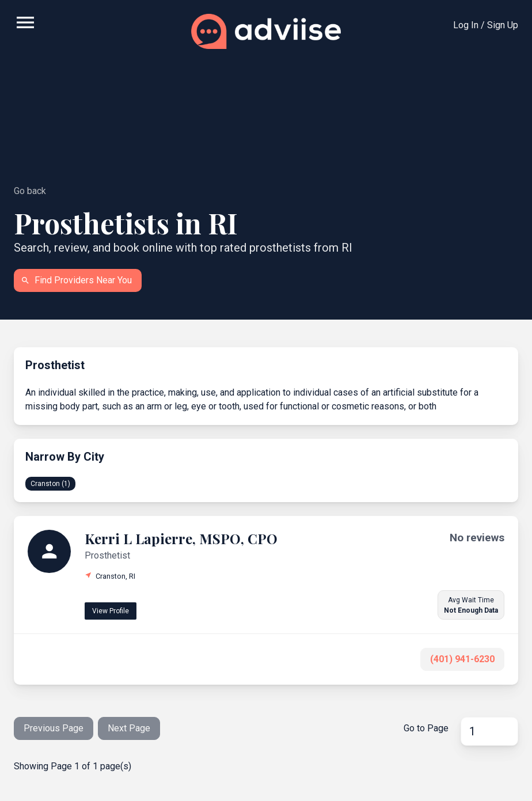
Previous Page (54, 728)
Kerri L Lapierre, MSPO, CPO (181, 538)
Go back (30, 191)
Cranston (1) (50, 484)
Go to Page (426, 728)
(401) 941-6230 (462, 659)
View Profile (111, 611)
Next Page (129, 728)
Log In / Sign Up (486, 25)
